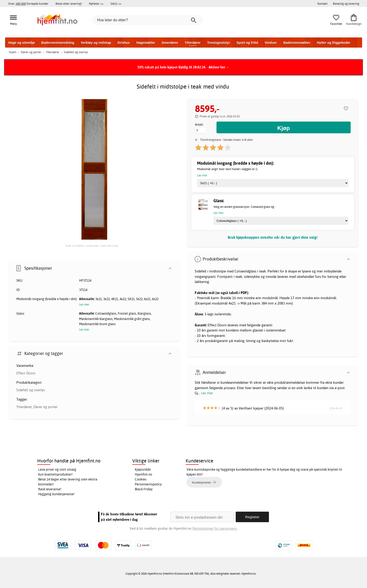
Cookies (141, 479)
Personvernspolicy (148, 484)
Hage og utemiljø (22, 43)
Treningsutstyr (218, 43)
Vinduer (271, 43)
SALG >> (116, 4)
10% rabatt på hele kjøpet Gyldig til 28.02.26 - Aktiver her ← (183, 67)
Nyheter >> (96, 4)
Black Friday (144, 489)
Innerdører (170, 43)
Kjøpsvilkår (143, 469)
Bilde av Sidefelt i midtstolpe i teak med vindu (92, 246)
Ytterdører (193, 43)
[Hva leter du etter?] (147, 20)
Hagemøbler (146, 43)
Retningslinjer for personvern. (215, 528)
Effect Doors (26, 373)
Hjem (13, 52)
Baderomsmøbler (297, 43)
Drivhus (124, 43)
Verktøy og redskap (96, 43)
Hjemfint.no (143, 474)
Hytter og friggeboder (334, 43)
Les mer (207, 393)
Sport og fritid (247, 43)
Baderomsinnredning (58, 43)
